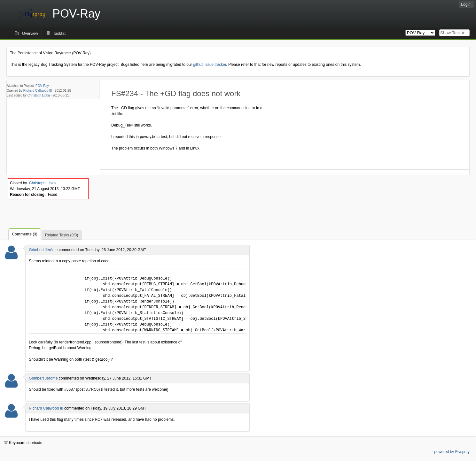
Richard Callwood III (38, 91)
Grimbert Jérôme (43, 250)
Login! (466, 4)
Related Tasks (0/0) (62, 235)
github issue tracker (210, 65)
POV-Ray (42, 86)
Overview (30, 34)
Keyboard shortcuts (23, 443)
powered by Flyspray (452, 452)
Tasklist (59, 34)
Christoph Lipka (39, 95)
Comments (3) (25, 234)
